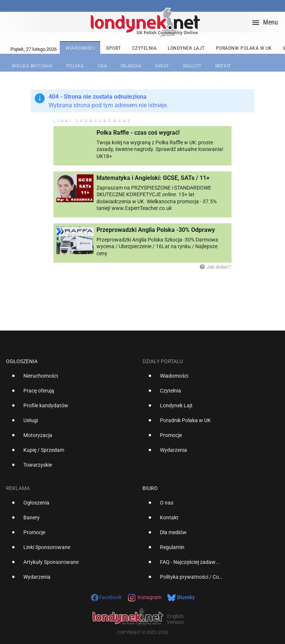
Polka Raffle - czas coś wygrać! (138, 133)
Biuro (150, 488)
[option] (71, 379)
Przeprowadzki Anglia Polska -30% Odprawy (156, 230)
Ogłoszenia (22, 361)
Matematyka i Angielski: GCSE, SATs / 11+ (153, 178)
